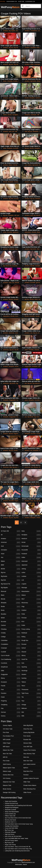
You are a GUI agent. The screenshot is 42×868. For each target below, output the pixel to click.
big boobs (33, 81)
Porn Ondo (6, 761)
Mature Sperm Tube (9, 768)
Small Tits (31, 660)
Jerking (31, 569)
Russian (31, 644)
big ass (11, 48)
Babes (11, 561)
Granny (11, 716)
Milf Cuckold (7, 739)
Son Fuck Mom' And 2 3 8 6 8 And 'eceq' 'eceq (19, 824)
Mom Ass (26, 757)
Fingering (11, 701)
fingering (16, 434)
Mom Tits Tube (7, 754)
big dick (11, 199)
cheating (10, 81)
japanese (16, 232)
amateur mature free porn (31, 778)
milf (20, 115)
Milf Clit (5, 757)
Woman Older (28, 743)
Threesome (31, 690)
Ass (11, 558)
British (11, 618)
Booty (11, 610)
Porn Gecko (27, 736)
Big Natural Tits (11, 584)
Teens (31, 686)
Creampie (11, 648)
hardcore (38, 98)
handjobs (15, 115)
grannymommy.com (12, 2)
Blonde (11, 599)
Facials (11, 686)
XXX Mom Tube (8, 729)
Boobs (11, 607)
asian (32, 64)
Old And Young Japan (11, 840)
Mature (31, 595)
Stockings (31, 671)
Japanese (31, 565)
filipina (20, 81)
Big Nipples (11, 588)
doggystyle (28, 366)
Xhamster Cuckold (10, 810)
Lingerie (31, 584)
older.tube (21, 2)
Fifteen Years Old (10, 816)
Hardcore (31, 539)
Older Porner (27, 792)
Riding (31, 637)
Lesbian (31, 576)
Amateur (11, 539)
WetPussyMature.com (28, 862)
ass (16, 98)
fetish (36, 299)
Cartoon (11, 625)
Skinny (31, 656)
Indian (31, 558)
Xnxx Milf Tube (28, 747)
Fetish (11, 697)
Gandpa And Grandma (12, 826)
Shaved (31, 652)
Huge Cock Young (10, 845)
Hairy (31, 531)
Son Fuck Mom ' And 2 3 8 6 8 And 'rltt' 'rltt (18, 847)
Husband (31, 554)
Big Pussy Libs (9, 843)
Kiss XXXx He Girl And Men (13, 836)
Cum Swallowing (11, 660)
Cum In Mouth (11, 656)
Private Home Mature (30, 785)
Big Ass (11, 573)
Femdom (11, 693)
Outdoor (31, 610)
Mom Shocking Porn (30, 789)
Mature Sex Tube (8, 750)
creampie (37, 64)
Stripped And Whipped (12, 808)
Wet (31, 712)
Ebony (11, 678)
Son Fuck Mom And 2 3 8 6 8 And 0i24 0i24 (18, 818)
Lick (31, 580)
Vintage (31, 705)
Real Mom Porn (28, 771)
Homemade (31, 546)
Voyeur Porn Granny (30, 750)
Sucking (31, 678)
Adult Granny (7, 764)
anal (10, 131)
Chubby (11, 633)
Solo (31, 663)
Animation (11, 550)
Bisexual (11, 592)
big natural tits (18, 48)
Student (31, 675)
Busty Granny (7, 789)
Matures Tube (7, 785)
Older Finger (7, 743)
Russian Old (27, 739)
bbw (19, 98)
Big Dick (11, 580)
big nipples (12, 31)
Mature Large (7, 771)
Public (31, 625)
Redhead (31, 633)
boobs (16, 450)
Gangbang (11, 705)
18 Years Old (11, 531)
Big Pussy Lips (9, 830)
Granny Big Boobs (29, 732)
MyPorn (26, 768)
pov (18, 215)
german (38, 283)
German (11, 712)
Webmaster (19, 864)
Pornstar (31, 618)
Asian (11, 554)
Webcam (31, 709)
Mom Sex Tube (28, 761)
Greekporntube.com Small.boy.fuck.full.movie (18, 805)
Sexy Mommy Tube (29, 754)
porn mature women (29, 764)
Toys (31, 701)
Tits (31, 697)
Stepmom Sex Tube (9, 782)
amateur (6, 31)
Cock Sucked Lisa (10, 814)
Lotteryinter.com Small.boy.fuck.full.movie (17, 851)
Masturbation (31, 592)
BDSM (11, 569)
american (12, 98)
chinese (37, 350)
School (31, 648)
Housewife (31, 550)
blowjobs (19, 31)
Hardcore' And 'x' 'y (11, 822)
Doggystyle (11, 675)
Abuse (25, 864)
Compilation (11, 644)
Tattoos (31, 682)
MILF (31, 599)
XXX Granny (7, 778)
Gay (11, 709)
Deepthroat (11, 667)
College (11, 637)
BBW (11, 565)
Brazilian (11, 614)
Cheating (11, 629)
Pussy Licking (31, 629)
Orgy (31, 607)
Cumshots (11, 663)
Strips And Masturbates (12, 812)
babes (5, 115)
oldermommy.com (30, 2)
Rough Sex (31, 641)
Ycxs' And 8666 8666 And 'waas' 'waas (16, 838)
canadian (33, 48)
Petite (31, 614)
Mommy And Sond (10, 820)
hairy (38, 48)
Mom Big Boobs (28, 725)
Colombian (11, 641)
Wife (31, 716)
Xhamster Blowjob (10, 832)
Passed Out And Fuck (11, 803)
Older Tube (27, 782)
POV (31, 622)
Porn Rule (6, 732)
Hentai (31, 542)
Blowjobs (11, 603)
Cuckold (11, 652)
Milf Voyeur (6, 747)
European (11, 682)
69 (11, 535)
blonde (27, 98)
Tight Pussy (31, 693)
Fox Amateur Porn (8, 736)
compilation (34, 31)
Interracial (31, 561)
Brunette (11, 622)
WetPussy (10, 7)
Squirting (31, 667)
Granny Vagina (7, 725)
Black (11, 595)
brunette (16, 148)
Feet (11, 690)
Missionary (31, 603)
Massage (31, 588)
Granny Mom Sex (8, 775)
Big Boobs (11, 576)
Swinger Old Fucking (9, 792)
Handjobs (31, 535)
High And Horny (10, 834)
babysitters (28, 232)
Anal (11, 546)
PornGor (26, 775)
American (11, 542)
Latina (31, 573)
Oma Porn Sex (28, 729)
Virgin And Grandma (11, 801)
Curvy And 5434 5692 (11, 828)
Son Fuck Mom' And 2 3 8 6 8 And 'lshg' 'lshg (18, 849)
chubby (15, 81)
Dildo (11, 671)
